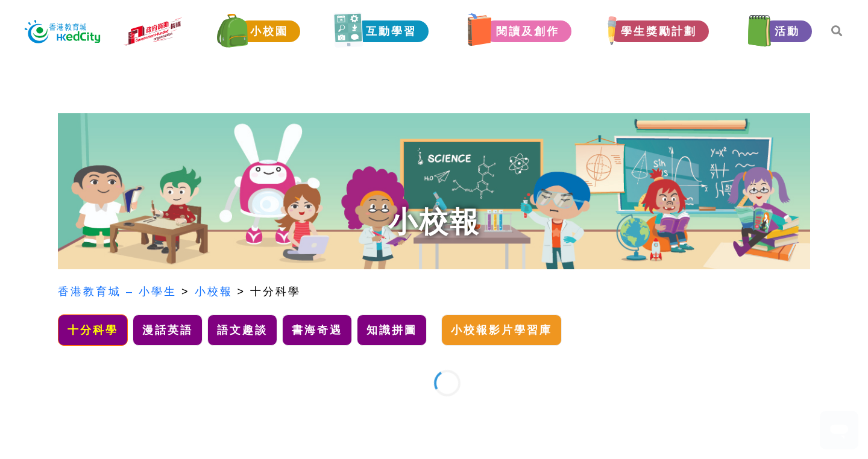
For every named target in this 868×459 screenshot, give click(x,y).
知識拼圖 (392, 330)
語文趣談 (242, 330)
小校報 (214, 292)
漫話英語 (168, 330)
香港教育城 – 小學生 (117, 292)
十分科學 (275, 292)
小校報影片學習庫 (502, 330)
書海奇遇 (317, 330)
